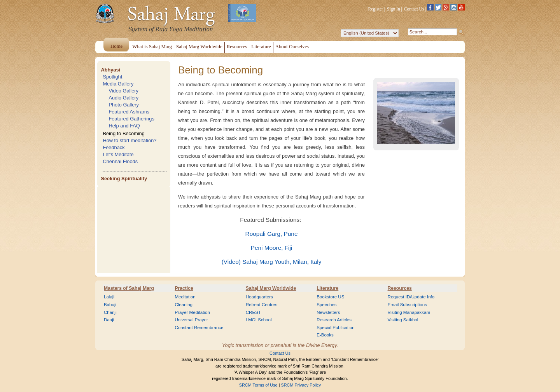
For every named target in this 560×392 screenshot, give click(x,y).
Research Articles (334, 320)
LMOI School (259, 320)
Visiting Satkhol (403, 320)
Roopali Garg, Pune (272, 234)
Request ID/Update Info (411, 297)
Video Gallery (123, 91)
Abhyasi (110, 70)
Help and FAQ (124, 126)
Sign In (394, 9)
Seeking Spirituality (124, 179)
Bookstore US (330, 297)
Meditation (185, 297)
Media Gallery (118, 84)
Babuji (110, 305)
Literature (327, 288)
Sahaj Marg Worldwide (271, 288)
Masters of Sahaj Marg (129, 288)
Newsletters (328, 312)
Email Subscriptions (407, 305)
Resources (400, 288)
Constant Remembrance (199, 328)
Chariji (110, 312)
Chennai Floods (120, 161)
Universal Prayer (191, 320)
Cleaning (184, 305)
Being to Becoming (123, 133)
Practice (184, 288)
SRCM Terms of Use (258, 385)
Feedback (114, 147)
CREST (253, 312)
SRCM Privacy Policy (301, 385)
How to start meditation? (129, 140)
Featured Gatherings (131, 119)
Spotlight (112, 77)
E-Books (325, 335)
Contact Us (414, 9)
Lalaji (109, 297)
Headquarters (259, 297)
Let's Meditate (118, 154)
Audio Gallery (123, 98)
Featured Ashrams (129, 112)
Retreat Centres (262, 305)
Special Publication (336, 328)
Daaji (109, 320)
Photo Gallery (124, 105)
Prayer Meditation (192, 312)
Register (376, 9)
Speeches (326, 305)
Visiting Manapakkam (409, 312)
